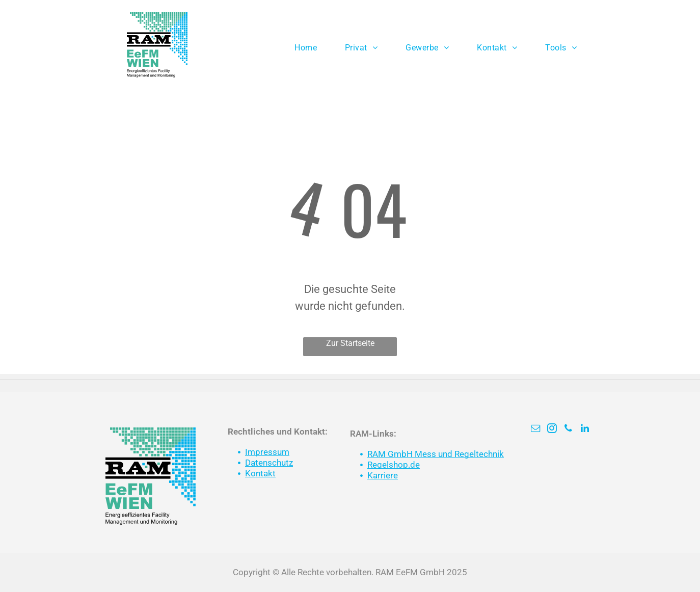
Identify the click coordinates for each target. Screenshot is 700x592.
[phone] (569, 430)
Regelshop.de (394, 465)
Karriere (383, 475)
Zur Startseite (350, 343)
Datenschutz (269, 463)
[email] (536, 430)
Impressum (267, 452)
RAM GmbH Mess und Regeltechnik (436, 454)
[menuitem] (309, 48)
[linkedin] (585, 430)
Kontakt (260, 473)
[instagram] (552, 430)
